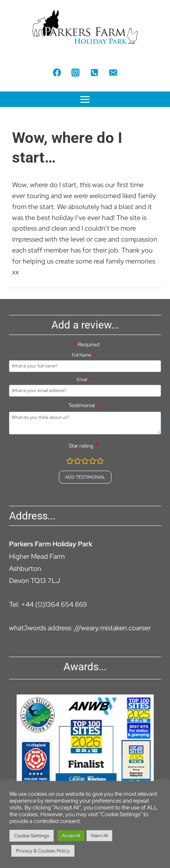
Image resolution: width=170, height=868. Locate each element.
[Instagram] (76, 72)
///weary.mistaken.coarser (113, 628)
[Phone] (94, 72)
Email (82, 380)
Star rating (81, 446)
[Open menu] (85, 99)
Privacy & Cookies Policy (43, 851)
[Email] (113, 72)
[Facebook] (57, 72)
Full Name (82, 355)
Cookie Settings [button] (32, 836)
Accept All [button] (71, 835)
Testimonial (82, 405)
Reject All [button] (99, 835)
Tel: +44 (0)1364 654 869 (48, 604)
